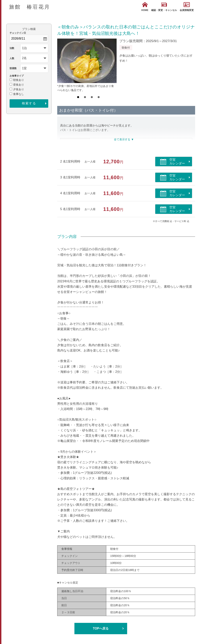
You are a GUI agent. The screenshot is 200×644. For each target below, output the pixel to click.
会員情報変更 (187, 7)
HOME (145, 7)
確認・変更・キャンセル (164, 7)
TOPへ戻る (101, 628)
